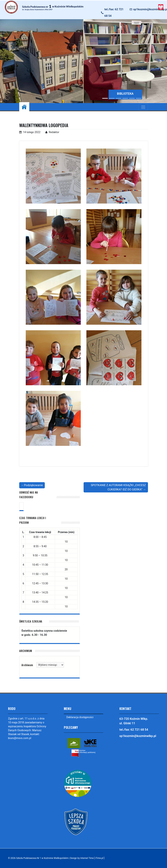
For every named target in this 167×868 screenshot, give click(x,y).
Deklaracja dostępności (80, 717)
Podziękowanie (33, 485)
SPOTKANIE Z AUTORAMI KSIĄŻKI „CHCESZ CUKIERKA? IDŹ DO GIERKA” (118, 487)
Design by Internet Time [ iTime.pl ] (88, 858)
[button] (90, 61)
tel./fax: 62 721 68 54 (114, 13)
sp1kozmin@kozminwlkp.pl (138, 736)
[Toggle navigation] (143, 107)
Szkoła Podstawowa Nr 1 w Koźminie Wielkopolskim (43, 858)
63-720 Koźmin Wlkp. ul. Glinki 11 (134, 721)
